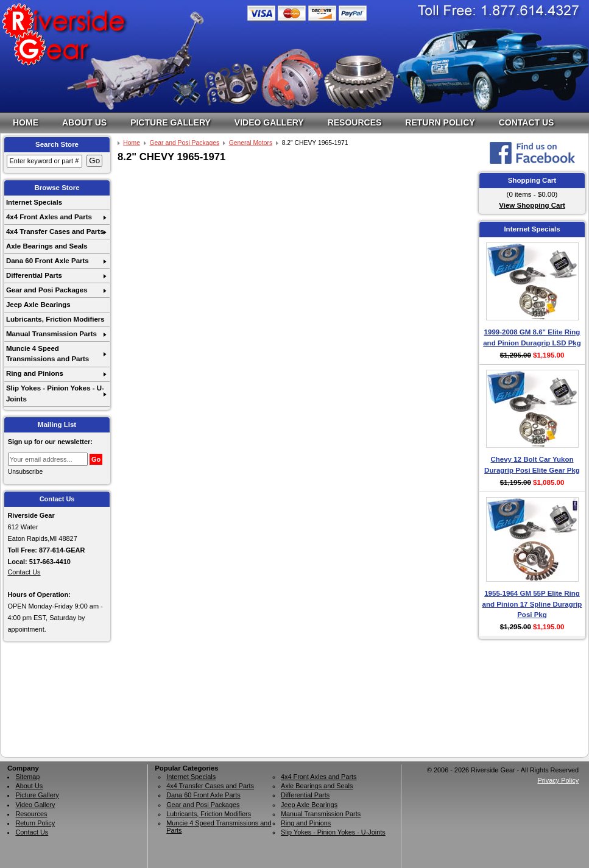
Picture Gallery (171, 122)
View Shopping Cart (532, 205)
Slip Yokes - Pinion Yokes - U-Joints (55, 393)
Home (26, 122)
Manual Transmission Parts (51, 334)
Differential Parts (34, 275)
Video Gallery (269, 122)
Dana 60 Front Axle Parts (48, 261)
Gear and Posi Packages (47, 290)
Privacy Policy (558, 780)
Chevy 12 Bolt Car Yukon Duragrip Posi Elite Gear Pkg (532, 464)
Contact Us (527, 122)
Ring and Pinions (35, 373)
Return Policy (440, 122)
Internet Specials (34, 202)
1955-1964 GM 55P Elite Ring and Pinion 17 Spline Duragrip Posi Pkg (532, 604)
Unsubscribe (26, 472)
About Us (84, 122)
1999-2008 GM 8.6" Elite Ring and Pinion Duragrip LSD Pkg (532, 337)
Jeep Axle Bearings (38, 305)
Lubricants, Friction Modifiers (55, 319)
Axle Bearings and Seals (47, 246)
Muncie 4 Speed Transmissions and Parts (48, 354)
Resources (355, 122)
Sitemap (27, 777)
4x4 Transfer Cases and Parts (55, 231)
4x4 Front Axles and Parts (49, 217)
